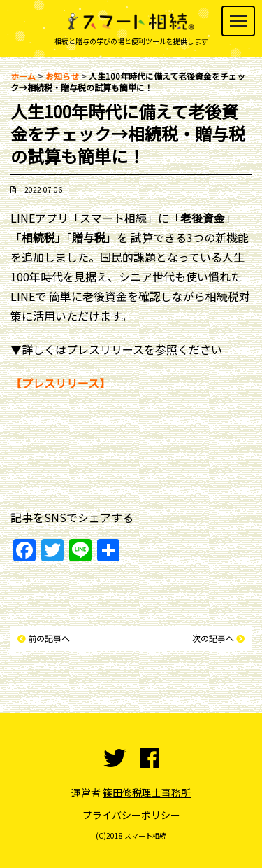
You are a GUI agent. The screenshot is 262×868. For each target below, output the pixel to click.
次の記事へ (213, 638)
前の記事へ (49, 638)
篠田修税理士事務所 (147, 792)
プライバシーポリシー (131, 815)
